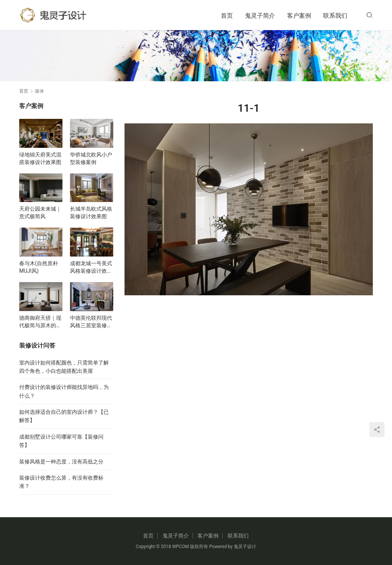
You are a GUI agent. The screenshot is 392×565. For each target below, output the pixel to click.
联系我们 (335, 16)
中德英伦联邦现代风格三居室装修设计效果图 (91, 322)
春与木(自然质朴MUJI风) (39, 267)
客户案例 (299, 16)
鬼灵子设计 (245, 547)
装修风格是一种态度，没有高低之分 (61, 462)
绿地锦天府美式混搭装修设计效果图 (40, 158)
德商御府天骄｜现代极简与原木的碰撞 (40, 322)
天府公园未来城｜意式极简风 (40, 213)
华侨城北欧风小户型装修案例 (91, 158)
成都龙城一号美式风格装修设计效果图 (91, 267)
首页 (227, 16)
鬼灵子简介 (260, 16)
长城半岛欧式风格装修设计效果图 (91, 213)
